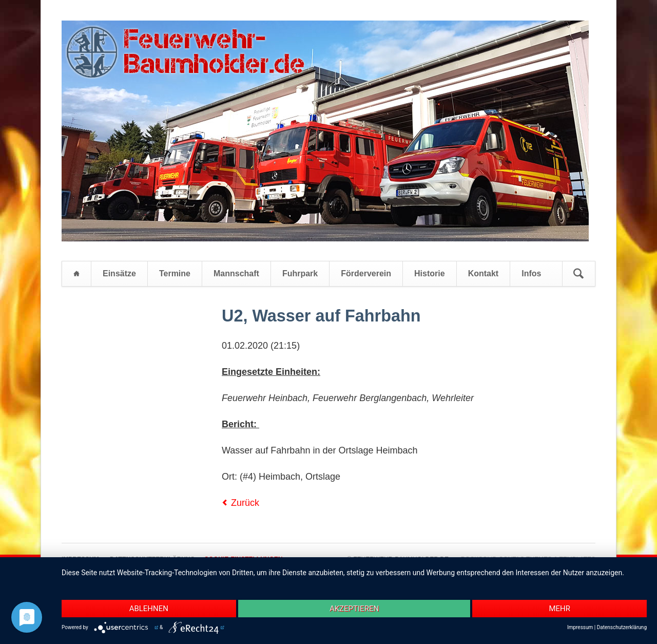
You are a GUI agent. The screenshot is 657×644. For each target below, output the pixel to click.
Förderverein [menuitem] (366, 273)
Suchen (578, 274)
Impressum (580, 627)
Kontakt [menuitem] (484, 273)
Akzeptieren (354, 609)
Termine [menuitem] (175, 273)
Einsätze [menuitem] (119, 273)
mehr (559, 609)
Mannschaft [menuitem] (236, 273)
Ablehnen (149, 609)
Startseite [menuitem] (76, 274)
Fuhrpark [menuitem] (300, 273)
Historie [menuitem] (430, 273)
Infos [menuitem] (531, 273)
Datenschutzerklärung (622, 627)
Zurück (245, 503)
